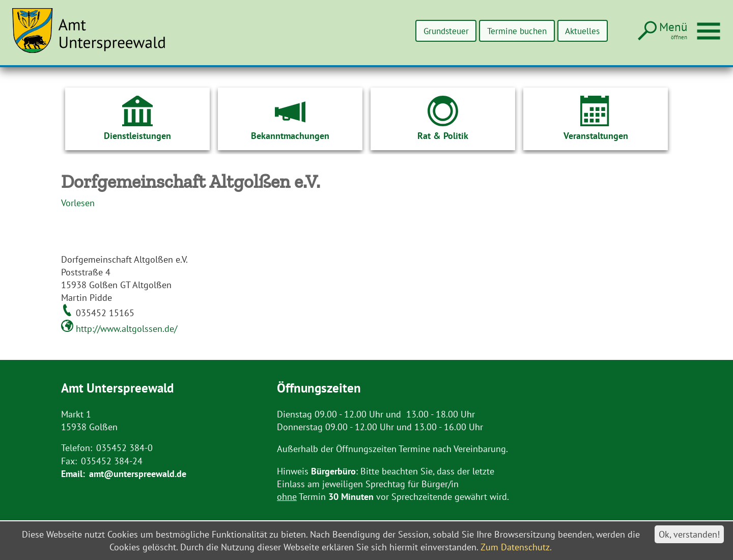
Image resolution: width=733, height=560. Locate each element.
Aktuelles (580, 31)
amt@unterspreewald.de (138, 474)
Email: (73, 474)
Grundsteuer (434, 31)
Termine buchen (510, 31)
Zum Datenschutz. (516, 547)
